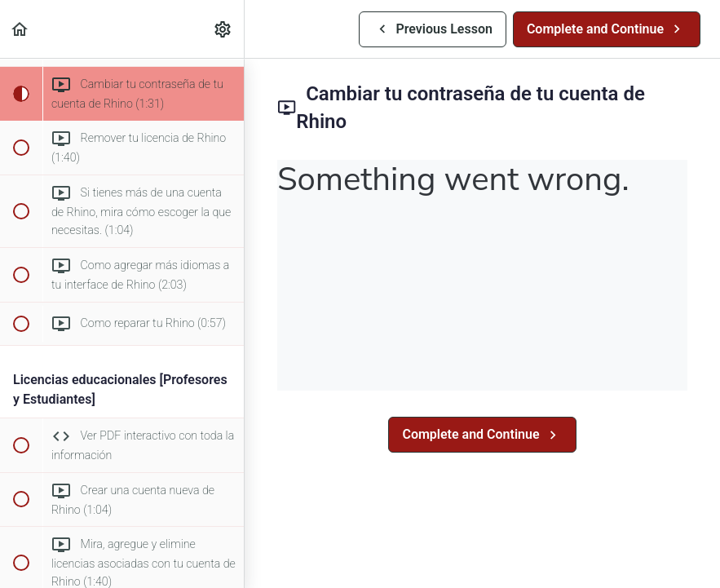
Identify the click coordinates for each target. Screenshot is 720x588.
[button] (20, 29)
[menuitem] (223, 29)
